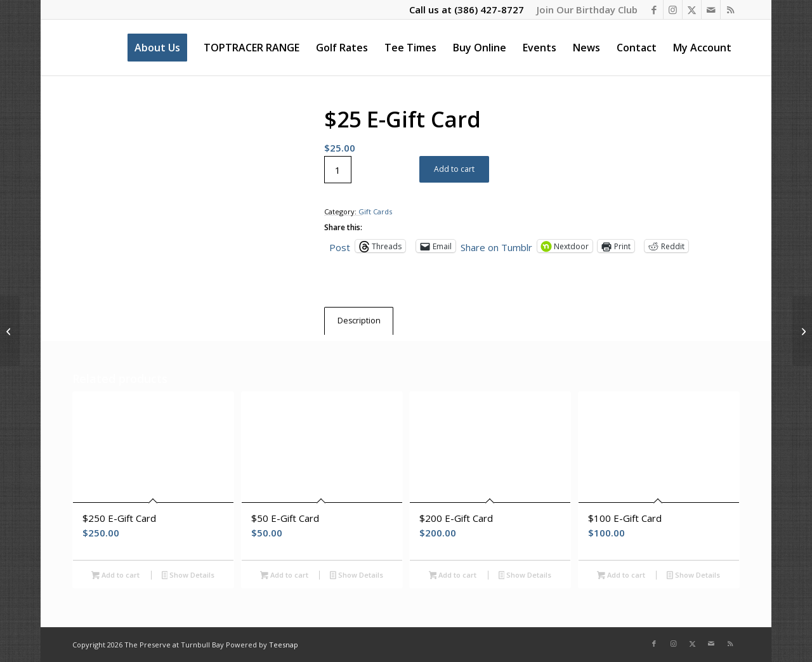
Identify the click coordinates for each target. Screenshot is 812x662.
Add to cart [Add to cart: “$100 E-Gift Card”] (621, 576)
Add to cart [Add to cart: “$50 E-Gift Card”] (284, 576)
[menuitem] (584, 10)
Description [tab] (359, 321)
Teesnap (284, 645)
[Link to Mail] (711, 10)
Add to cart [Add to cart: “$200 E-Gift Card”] (453, 576)
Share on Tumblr (496, 246)
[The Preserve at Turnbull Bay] (73, 48)
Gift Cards (375, 211)
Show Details (188, 576)
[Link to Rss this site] (730, 10)
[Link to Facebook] (654, 10)
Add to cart (454, 169)
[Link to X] (692, 10)
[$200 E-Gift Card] (10, 331)
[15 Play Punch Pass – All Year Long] (802, 331)
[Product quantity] (338, 170)
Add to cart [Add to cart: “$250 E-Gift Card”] (115, 576)
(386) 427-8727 (489, 10)
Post (340, 246)
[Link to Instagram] (673, 10)
